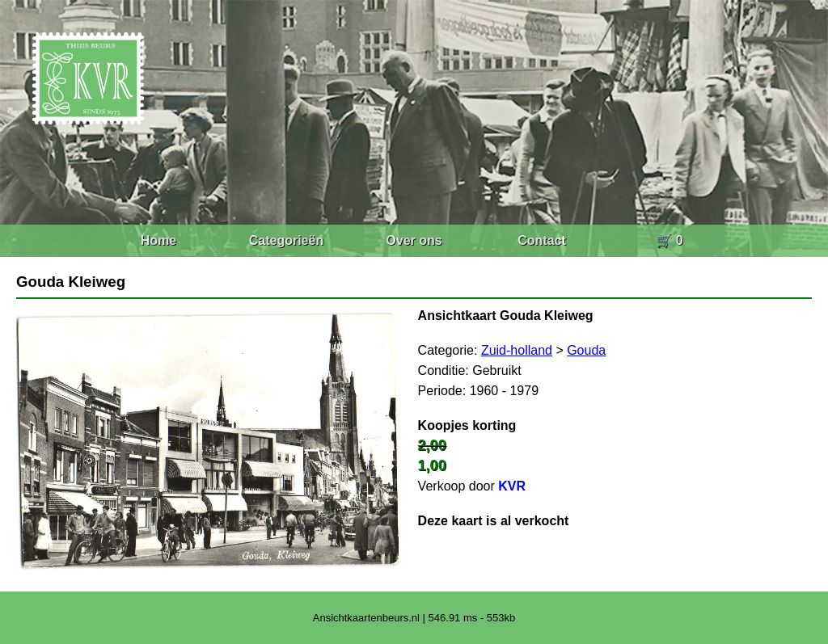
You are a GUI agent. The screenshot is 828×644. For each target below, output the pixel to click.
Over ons (414, 240)
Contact (542, 240)
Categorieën (286, 240)
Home (158, 240)
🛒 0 (669, 240)
